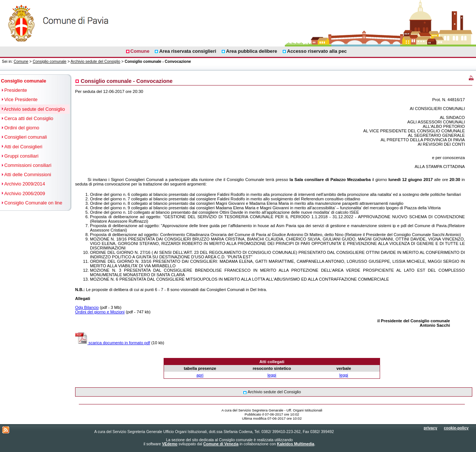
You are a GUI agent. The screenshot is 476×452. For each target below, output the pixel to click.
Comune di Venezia (221, 444)
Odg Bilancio (87, 307)
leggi (272, 375)
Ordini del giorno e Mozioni (100, 312)
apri (200, 375)
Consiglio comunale (50, 62)
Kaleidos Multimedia (296, 444)
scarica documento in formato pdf (113, 343)
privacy (430, 428)
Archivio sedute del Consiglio (95, 62)
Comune (21, 62)
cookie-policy (456, 428)
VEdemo (170, 444)
